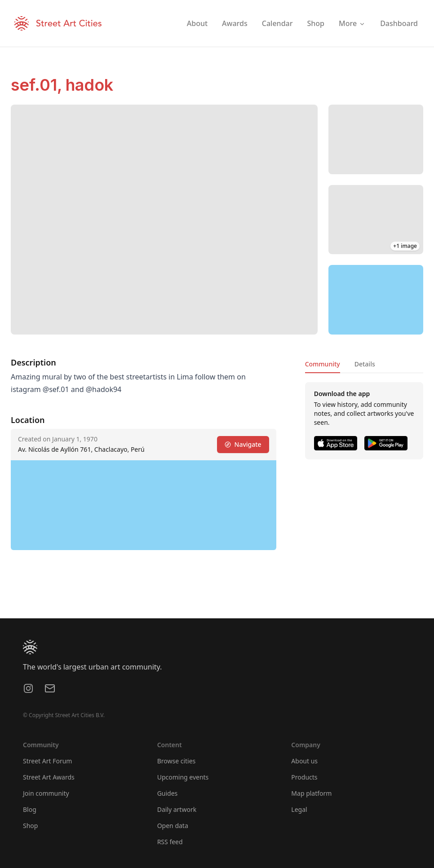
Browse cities (177, 761)
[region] (376, 300)
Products (304, 777)
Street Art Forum (47, 761)
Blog (30, 809)
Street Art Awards (49, 777)
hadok (89, 85)
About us (304, 761)
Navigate (243, 444)
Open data (173, 826)
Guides (168, 793)
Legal (299, 809)
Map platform (311, 793)
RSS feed (170, 842)
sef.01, (38, 85)
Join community (46, 793)
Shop (30, 826)
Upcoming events (183, 777)
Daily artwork (177, 809)
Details (365, 364)
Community (323, 364)
